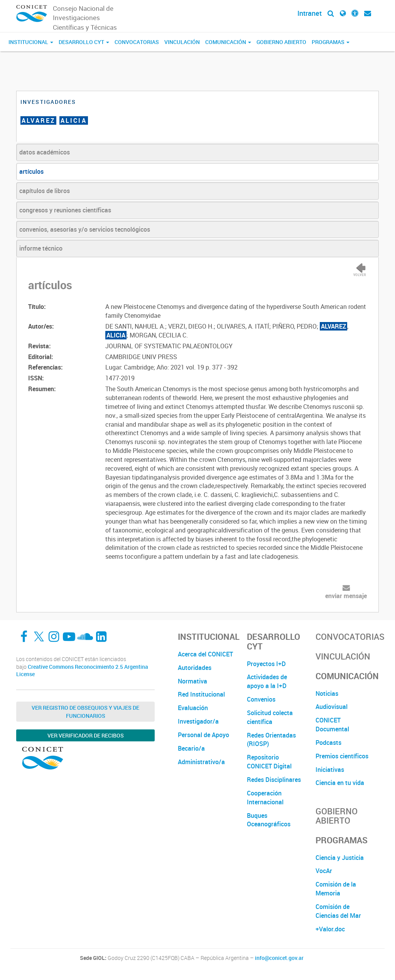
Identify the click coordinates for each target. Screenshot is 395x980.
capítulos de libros (45, 191)
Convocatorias (137, 42)
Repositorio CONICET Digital (269, 762)
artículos (31, 171)
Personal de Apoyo (203, 735)
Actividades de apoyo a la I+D (267, 681)
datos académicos (45, 152)
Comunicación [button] (228, 42)
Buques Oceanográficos (269, 820)
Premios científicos (342, 756)
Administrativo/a (201, 762)
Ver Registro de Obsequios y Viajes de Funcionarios (85, 712)
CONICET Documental (332, 725)
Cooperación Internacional (265, 798)
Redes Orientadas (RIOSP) (271, 740)
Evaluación (193, 708)
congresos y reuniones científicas (65, 210)
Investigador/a (198, 721)
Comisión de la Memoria (336, 889)
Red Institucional (201, 694)
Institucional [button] (31, 42)
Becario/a (191, 748)
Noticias (327, 693)
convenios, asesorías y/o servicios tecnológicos (85, 229)
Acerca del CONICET (205, 654)
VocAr (324, 871)
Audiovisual (332, 707)
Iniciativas (330, 770)
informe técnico (41, 248)
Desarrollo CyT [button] (84, 42)
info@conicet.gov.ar (279, 958)
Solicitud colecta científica (270, 717)
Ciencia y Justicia (340, 858)
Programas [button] (331, 42)
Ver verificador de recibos (86, 735)
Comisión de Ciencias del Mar (338, 911)
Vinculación (182, 42)
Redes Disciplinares (274, 780)
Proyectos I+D (266, 664)
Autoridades (195, 668)
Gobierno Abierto (281, 42)
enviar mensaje (346, 596)
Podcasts (328, 743)
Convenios (261, 699)
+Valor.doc (330, 929)
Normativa (192, 681)
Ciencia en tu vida (340, 783)
